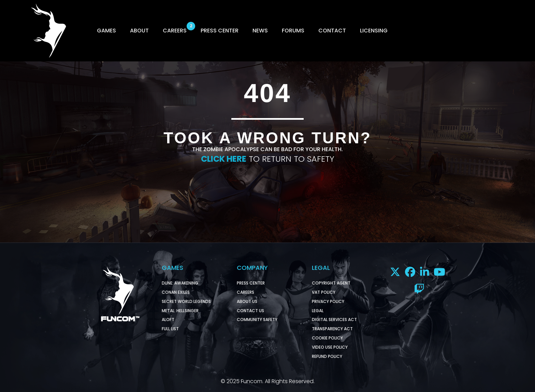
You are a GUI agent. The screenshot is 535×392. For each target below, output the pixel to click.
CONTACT (332, 31)
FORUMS (293, 31)
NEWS (260, 31)
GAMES (106, 31)
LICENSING (374, 31)
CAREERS (175, 31)
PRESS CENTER (220, 31)
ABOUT (139, 31)
